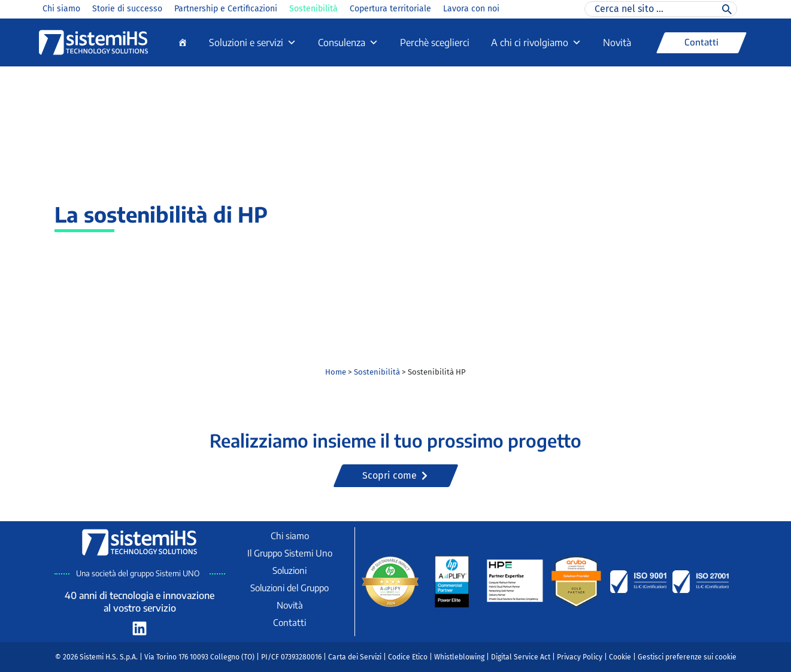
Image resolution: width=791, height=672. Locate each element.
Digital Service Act (521, 657)
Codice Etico (408, 657)
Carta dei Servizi (355, 657)
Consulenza (348, 42)
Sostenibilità (313, 9)
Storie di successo (127, 9)
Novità (617, 42)
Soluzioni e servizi (253, 42)
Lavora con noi (471, 9)
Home (336, 372)
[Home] (183, 42)
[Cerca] (727, 9)
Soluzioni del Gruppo (290, 588)
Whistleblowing (459, 657)
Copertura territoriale (390, 9)
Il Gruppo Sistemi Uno (290, 553)
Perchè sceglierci (435, 42)
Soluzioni (290, 570)
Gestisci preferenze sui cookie (687, 657)
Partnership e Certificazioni (226, 9)
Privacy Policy (580, 657)
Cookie (620, 657)
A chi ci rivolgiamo (536, 42)
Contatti (290, 622)
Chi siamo (61, 9)
